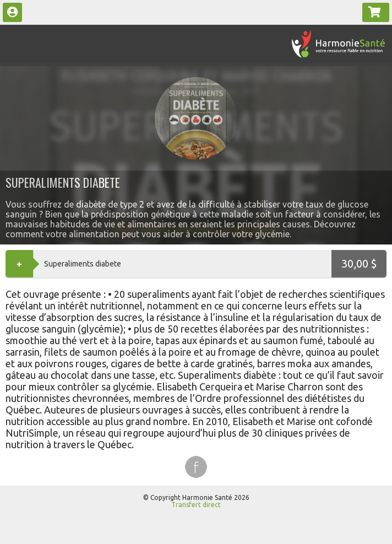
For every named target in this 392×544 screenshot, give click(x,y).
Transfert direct (196, 505)
